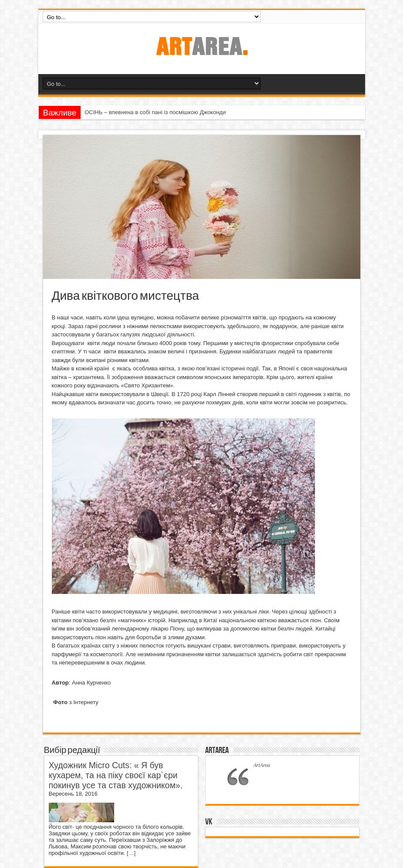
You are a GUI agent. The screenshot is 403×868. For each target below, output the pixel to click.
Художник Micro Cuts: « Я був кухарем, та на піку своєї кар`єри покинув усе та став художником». (116, 775)
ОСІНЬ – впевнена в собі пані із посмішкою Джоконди (155, 112)
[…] (131, 853)
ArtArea (217, 750)
